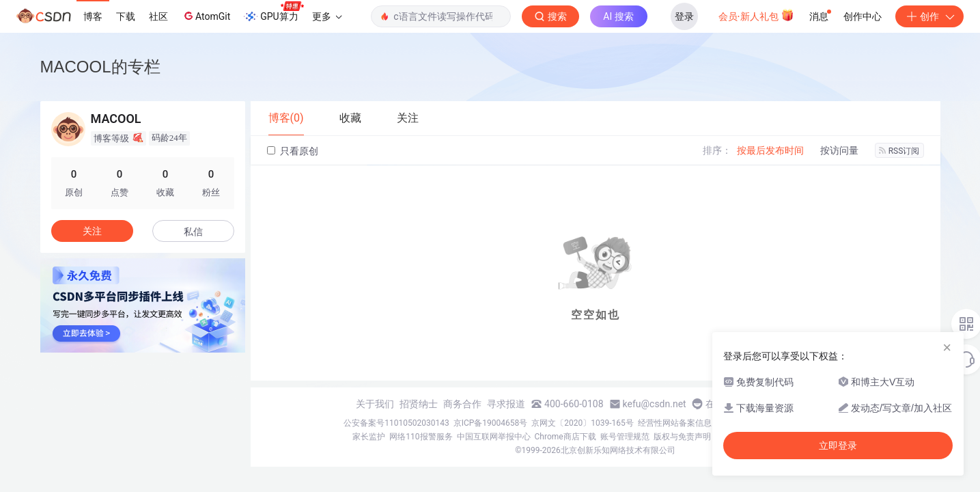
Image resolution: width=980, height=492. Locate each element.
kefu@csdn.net (655, 404)
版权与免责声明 (682, 437)
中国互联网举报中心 (494, 437)
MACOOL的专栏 (100, 67)
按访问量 (839, 150)
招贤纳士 (419, 404)
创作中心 (863, 16)
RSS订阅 (899, 151)
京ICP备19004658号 (491, 423)
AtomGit (206, 16)
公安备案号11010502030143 (396, 423)
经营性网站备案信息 (675, 423)
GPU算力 (274, 12)
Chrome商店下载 (565, 437)
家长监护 (369, 437)
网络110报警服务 (421, 437)
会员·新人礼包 (756, 15)
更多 (327, 16)
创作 (929, 16)
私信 (193, 232)
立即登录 (838, 446)
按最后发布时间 (770, 150)
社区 (158, 16)
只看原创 (293, 151)
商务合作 (462, 404)
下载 (126, 16)
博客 (93, 16)
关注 (92, 231)
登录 (684, 16)
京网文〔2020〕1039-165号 (583, 423)
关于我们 (375, 404)
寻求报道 (506, 404)
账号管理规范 (625, 437)
